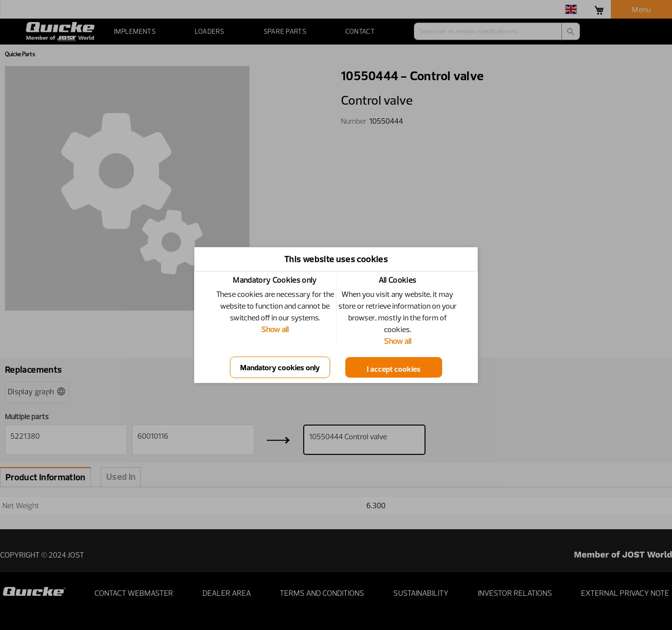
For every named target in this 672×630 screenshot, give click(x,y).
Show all (275, 329)
